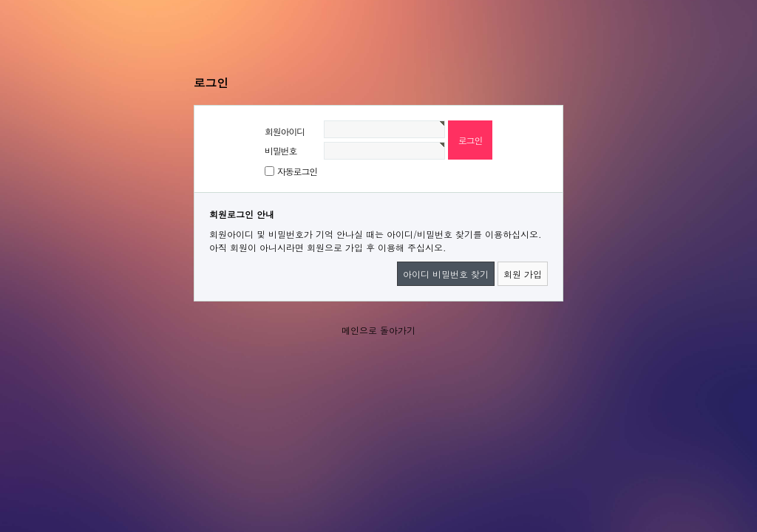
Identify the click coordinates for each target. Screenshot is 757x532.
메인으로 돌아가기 (378, 330)
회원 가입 (523, 274)
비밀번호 (281, 150)
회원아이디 (285, 131)
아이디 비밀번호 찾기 (446, 274)
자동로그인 (297, 171)
